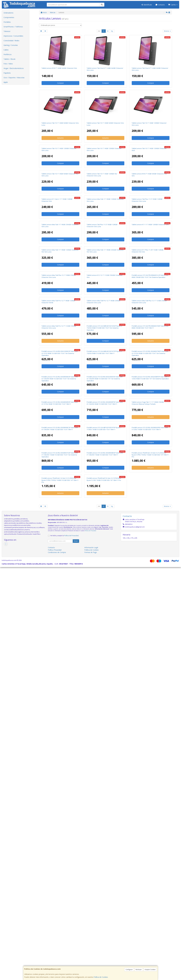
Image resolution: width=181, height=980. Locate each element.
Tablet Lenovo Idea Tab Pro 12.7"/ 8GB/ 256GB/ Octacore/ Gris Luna (104, 508)
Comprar (60, 83)
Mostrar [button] (167, 31)
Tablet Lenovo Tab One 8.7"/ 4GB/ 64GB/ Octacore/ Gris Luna (105, 69)
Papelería (7, 73)
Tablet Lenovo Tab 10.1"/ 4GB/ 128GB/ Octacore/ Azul (149, 179)
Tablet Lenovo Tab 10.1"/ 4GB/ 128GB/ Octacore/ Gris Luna (149, 124)
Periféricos (8, 54)
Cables (6, 50)
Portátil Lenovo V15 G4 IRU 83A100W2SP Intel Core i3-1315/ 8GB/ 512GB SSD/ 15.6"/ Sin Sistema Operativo (60, 619)
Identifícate (146, 5)
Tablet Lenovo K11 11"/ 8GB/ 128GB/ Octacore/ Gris (150, 342)
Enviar (76, 954)
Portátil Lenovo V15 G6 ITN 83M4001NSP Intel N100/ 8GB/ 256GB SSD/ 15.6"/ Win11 (150, 563)
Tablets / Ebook (9, 59)
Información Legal (91, 960)
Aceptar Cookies (150, 970)
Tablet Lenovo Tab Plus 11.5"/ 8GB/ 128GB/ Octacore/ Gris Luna (147, 289)
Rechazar (139, 970)
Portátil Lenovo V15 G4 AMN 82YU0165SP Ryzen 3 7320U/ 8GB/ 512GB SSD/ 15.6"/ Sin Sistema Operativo (104, 564)
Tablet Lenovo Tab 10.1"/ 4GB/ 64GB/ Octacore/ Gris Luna (60, 124)
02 (108, 31)
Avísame (60, 138)
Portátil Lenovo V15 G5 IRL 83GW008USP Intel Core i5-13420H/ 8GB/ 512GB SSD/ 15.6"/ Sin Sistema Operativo (60, 674)
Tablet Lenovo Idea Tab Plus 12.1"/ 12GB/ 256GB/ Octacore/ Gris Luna (149, 508)
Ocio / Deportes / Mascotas (14, 78)
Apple (6, 82)
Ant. (99, 31)
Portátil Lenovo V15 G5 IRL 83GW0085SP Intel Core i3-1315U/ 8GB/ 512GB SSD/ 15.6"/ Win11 (60, 727)
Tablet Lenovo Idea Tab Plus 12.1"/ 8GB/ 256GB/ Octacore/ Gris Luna (59, 453)
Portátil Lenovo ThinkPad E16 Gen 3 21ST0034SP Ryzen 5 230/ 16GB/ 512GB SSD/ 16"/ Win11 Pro (104, 892)
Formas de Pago (91, 965)
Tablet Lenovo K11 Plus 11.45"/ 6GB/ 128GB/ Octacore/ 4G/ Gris (148, 398)
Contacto (160, 5)
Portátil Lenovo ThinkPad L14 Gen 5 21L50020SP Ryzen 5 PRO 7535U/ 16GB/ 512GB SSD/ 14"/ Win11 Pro (150, 838)
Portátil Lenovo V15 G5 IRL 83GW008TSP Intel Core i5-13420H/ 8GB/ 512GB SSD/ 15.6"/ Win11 (105, 727)
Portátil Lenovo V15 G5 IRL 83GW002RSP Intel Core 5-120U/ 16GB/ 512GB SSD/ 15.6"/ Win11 (150, 782)
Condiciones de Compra (57, 965)
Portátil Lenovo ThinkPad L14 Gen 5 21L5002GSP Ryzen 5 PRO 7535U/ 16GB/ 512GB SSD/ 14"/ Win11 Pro (60, 893)
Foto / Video (8, 64)
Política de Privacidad (90, 944)
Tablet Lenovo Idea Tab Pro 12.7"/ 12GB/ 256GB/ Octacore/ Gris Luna (59, 563)
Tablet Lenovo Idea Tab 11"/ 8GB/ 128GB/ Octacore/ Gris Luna (105, 289)
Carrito (173, 5)
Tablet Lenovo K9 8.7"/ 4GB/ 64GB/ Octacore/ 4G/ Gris (149, 234)
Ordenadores (8, 13)
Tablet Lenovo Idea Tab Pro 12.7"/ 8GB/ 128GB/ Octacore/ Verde (58, 508)
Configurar (129, 970)
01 (104, 31)
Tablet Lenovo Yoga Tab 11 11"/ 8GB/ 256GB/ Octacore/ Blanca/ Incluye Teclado (148, 727)
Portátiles (7, 22)
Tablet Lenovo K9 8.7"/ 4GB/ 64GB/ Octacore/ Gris (59, 68)
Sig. (112, 31)
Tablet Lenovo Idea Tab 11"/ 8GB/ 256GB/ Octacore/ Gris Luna (60, 343)
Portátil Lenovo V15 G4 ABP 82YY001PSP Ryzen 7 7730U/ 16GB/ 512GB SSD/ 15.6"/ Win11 (104, 782)
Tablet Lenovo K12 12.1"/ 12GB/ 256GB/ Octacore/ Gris (105, 453)
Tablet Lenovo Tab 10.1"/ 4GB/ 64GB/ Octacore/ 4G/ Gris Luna (60, 234)
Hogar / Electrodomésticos (14, 68)
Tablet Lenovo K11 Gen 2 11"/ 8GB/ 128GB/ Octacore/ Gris (57, 289)
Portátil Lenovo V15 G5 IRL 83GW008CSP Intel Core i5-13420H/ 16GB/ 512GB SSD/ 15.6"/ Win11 (60, 782)
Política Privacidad (55, 963)
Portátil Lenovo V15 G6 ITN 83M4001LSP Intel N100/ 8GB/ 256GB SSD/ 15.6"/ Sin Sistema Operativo (150, 453)
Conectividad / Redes (11, 41)
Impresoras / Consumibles (13, 36)
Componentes (9, 17)
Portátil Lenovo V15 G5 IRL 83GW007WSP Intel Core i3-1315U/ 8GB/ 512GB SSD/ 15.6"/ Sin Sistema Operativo (150, 619)
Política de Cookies (101, 977)
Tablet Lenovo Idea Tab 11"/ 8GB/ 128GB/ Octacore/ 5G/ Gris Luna (60, 398)
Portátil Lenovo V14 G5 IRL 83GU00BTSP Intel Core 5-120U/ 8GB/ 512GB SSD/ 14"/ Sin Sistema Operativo (150, 673)
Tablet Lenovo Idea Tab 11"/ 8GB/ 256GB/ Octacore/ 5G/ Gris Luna (105, 398)
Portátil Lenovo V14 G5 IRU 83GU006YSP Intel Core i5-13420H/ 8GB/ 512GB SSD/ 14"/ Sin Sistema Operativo (105, 674)
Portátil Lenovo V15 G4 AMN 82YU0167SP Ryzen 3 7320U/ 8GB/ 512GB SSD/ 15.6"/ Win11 (104, 618)
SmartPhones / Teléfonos (13, 27)
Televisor (7, 31)
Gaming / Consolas (11, 45)
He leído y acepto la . (65, 948)
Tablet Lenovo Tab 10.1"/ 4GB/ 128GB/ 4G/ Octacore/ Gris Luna (102, 234)
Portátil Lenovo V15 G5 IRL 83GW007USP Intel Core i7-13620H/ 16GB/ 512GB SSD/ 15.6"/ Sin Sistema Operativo (60, 838)
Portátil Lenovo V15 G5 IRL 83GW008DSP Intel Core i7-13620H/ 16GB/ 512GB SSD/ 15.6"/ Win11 (105, 837)
